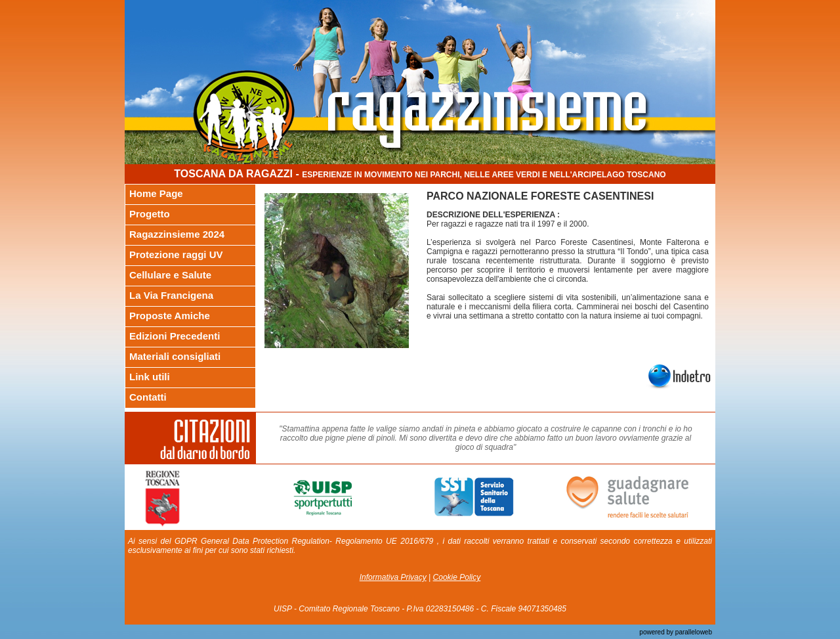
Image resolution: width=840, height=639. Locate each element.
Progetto (150, 214)
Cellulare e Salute (170, 275)
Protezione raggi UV (176, 254)
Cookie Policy (457, 577)
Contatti (148, 397)
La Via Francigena (171, 295)
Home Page (156, 193)
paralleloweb (693, 632)
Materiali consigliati (175, 356)
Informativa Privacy (393, 577)
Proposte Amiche (170, 316)
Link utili (150, 377)
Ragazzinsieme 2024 (177, 234)
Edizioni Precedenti (175, 336)
